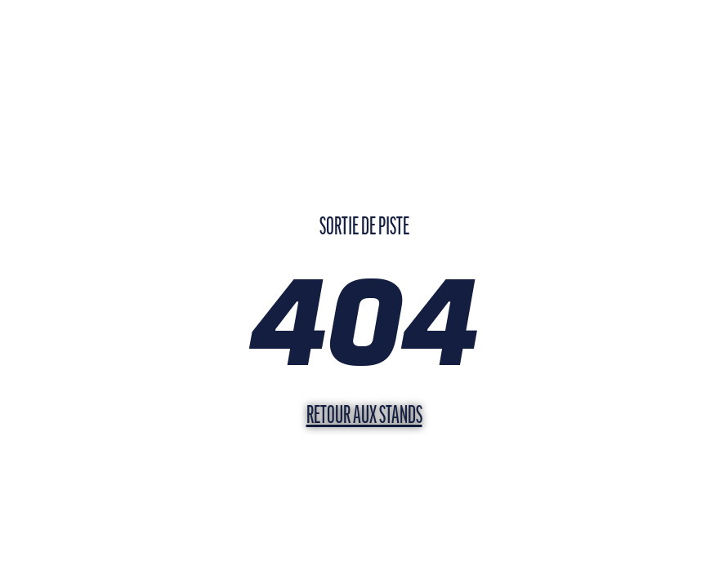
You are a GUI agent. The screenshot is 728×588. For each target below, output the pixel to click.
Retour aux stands (364, 417)
